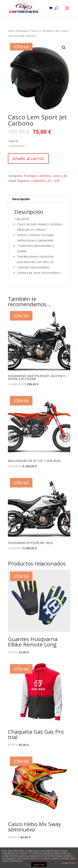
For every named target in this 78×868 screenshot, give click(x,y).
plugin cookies (69, 863)
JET (49, 181)
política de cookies (40, 858)
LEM (56, 181)
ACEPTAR (39, 865)
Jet (57, 31)
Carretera (48, 31)
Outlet (12, 181)
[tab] (39, 199)
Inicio (11, 31)
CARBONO (38, 181)
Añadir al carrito (28, 159)
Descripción (21, 199)
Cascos (35, 31)
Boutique (22, 31)
